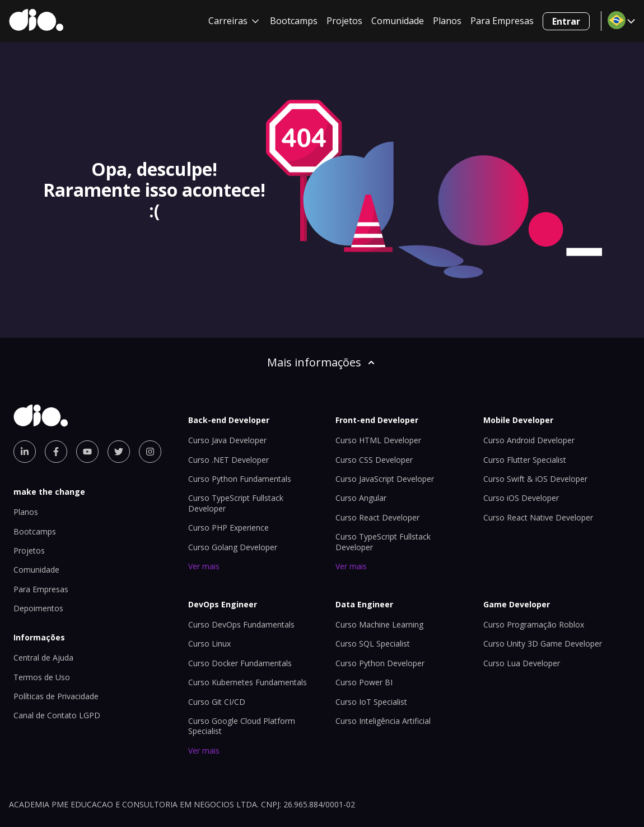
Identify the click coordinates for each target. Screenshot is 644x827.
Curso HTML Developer (378, 440)
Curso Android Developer (529, 440)
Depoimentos (38, 608)
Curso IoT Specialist (371, 702)
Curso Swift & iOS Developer (535, 479)
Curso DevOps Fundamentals (241, 624)
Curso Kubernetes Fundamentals (248, 682)
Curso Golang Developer (233, 547)
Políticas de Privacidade (56, 696)
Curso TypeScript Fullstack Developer (383, 542)
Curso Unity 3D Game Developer (543, 644)
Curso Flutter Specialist (525, 460)
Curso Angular (361, 498)
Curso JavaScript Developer (385, 479)
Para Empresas (502, 21)
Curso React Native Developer (538, 517)
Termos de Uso (42, 677)
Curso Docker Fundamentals (240, 663)
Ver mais (204, 566)
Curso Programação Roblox (534, 624)
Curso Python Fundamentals (240, 479)
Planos (447, 21)
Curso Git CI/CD (217, 702)
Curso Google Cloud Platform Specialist (242, 726)
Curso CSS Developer (374, 460)
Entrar (566, 21)
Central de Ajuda (43, 658)
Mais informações (322, 362)
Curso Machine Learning (379, 624)
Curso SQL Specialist (373, 644)
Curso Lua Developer (522, 663)
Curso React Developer (377, 517)
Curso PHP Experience (228, 528)
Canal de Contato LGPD (57, 715)
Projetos (344, 21)
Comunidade (398, 21)
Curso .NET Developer (228, 460)
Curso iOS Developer (521, 498)
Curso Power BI (364, 682)
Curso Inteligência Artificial (383, 721)
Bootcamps (294, 21)
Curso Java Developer (227, 440)
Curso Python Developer (380, 663)
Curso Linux (209, 644)
